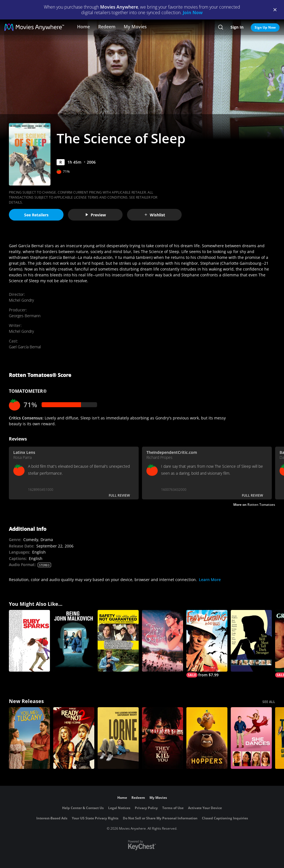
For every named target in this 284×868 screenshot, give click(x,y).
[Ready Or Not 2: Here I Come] (74, 738)
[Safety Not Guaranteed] (118, 641)
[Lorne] (118, 738)
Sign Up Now (265, 27)
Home (83, 27)
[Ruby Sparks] (29, 641)
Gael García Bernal (25, 347)
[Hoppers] (207, 738)
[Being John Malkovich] (74, 641)
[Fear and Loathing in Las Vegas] (207, 644)
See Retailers (36, 215)
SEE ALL (269, 702)
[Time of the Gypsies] (163, 641)
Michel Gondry (21, 300)
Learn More (210, 580)
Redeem (107, 27)
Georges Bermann (25, 316)
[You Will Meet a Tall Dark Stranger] (251, 641)
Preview (95, 215)
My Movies (135, 27)
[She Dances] (251, 738)
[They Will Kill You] (163, 738)
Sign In (237, 27)
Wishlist (154, 215)
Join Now (193, 12)
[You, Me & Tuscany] (29, 738)
